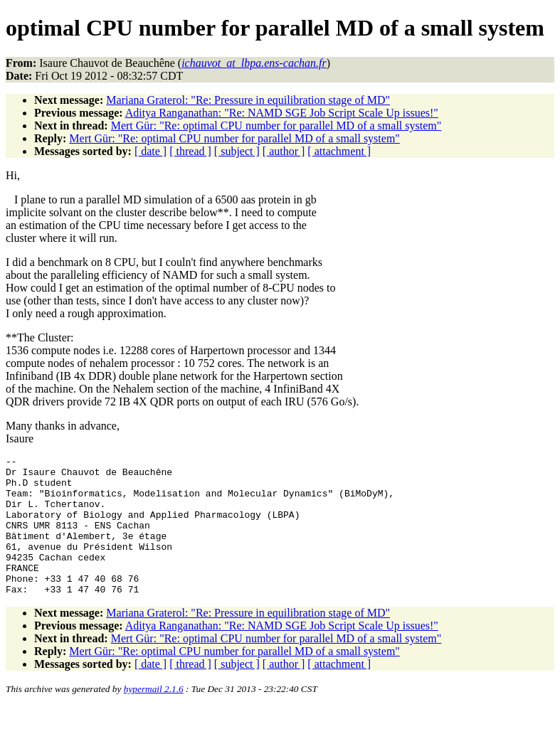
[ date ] (150, 151)
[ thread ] (190, 151)
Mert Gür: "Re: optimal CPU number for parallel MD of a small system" (276, 126)
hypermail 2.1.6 (154, 717)
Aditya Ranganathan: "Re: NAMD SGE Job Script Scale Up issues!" (282, 113)
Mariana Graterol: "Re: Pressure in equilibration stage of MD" (248, 100)
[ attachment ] (339, 151)
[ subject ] (237, 151)
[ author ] (284, 151)
